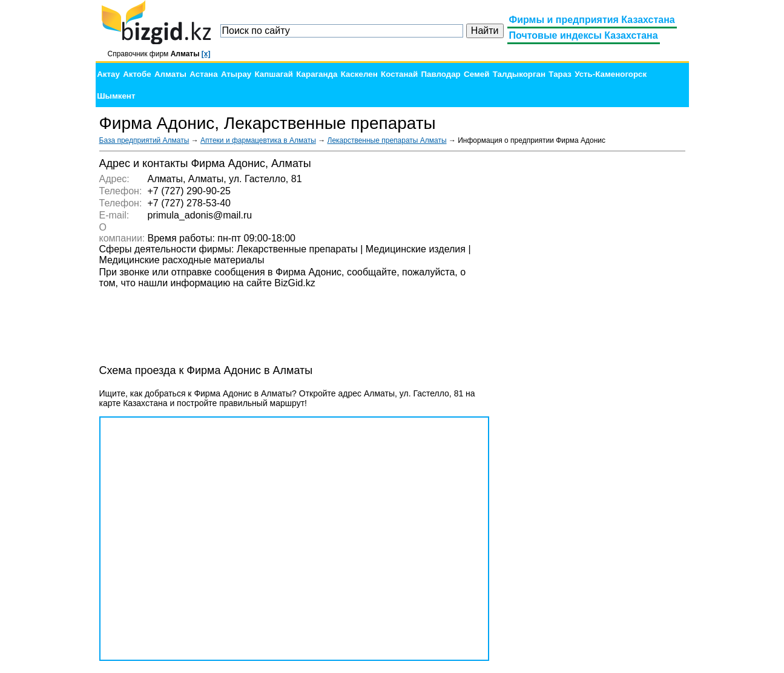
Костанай (399, 74)
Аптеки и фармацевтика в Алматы (258, 140)
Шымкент (116, 96)
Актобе (137, 74)
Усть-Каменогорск (611, 74)
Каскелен (359, 74)
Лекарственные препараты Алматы (387, 140)
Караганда (317, 74)
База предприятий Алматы (144, 140)
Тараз (560, 74)
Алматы (170, 74)
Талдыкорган (519, 74)
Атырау (236, 74)
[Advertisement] (595, 339)
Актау (108, 74)
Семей (476, 74)
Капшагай (274, 74)
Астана (203, 74)
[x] (206, 54)
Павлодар (440, 74)
